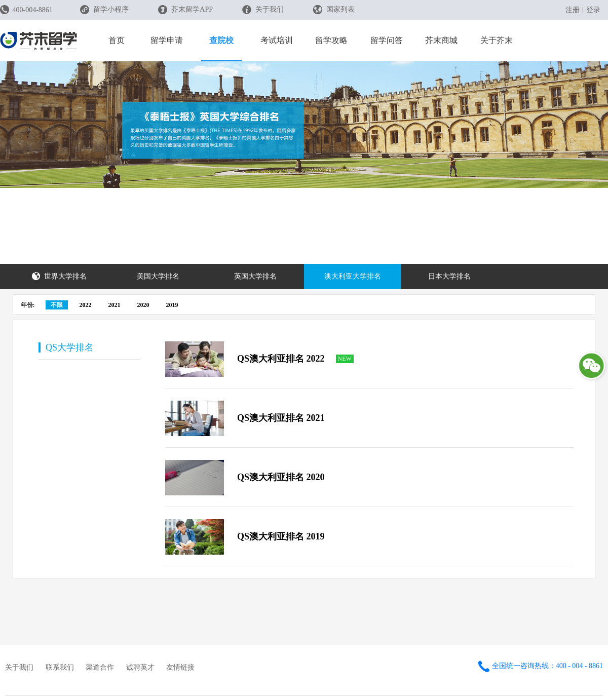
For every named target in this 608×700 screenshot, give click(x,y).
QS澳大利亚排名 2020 (281, 477)
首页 (117, 40)
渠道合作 (100, 667)
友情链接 (180, 667)
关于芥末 (497, 40)
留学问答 (387, 40)
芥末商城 (441, 40)
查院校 (221, 40)
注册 (573, 10)
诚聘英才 (140, 667)
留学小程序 (105, 13)
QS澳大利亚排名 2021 (281, 418)
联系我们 (60, 667)
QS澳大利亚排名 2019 (281, 536)
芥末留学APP (185, 10)
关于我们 (263, 10)
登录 (593, 10)
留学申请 (167, 40)
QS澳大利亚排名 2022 (281, 359)
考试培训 (277, 40)
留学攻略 (331, 40)
